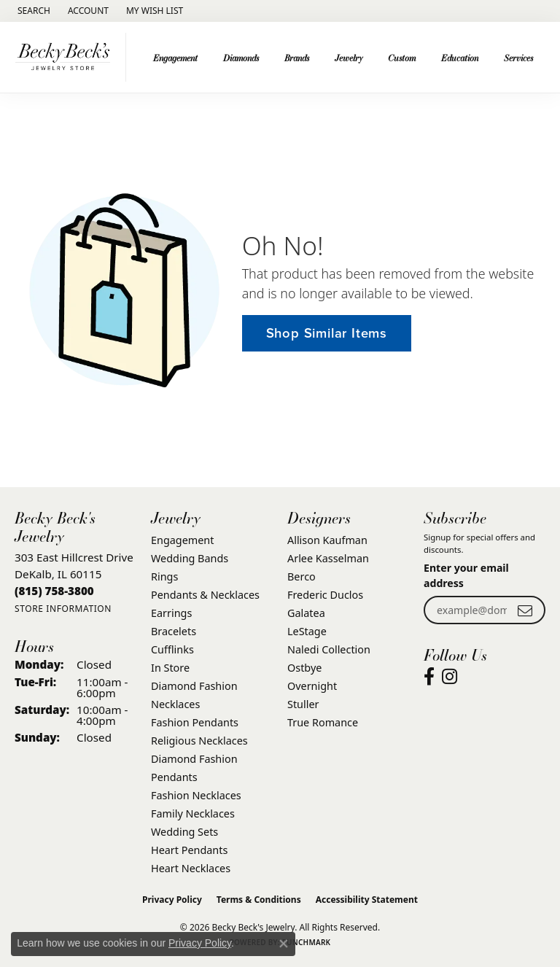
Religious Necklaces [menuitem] (199, 741)
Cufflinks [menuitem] (172, 649)
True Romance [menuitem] (323, 722)
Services (518, 58)
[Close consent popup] (284, 944)
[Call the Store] (54, 591)
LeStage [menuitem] (307, 631)
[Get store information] (63, 609)
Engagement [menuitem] (182, 540)
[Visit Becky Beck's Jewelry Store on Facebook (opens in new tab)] (429, 677)
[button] (32, 11)
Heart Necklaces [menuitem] (191, 868)
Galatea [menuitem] (306, 613)
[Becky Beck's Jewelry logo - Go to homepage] (67, 57)
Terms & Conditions (259, 900)
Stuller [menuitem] (303, 704)
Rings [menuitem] (164, 576)
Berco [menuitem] (302, 576)
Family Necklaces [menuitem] (193, 813)
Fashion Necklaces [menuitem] (196, 795)
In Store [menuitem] (170, 668)
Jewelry (349, 58)
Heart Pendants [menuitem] (189, 850)
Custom (402, 58)
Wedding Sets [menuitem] (184, 832)
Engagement (175, 58)
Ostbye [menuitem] (304, 668)
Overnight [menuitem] (312, 686)
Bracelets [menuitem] (174, 631)
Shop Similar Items (327, 333)
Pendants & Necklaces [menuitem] (205, 595)
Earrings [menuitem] (171, 613)
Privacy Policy (172, 900)
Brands (297, 58)
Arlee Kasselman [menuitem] (328, 558)
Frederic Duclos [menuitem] (325, 595)
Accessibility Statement (367, 900)
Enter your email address (466, 575)
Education (460, 58)
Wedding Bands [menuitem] (190, 558)
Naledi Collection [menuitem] (329, 649)
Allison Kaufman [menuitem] (327, 540)
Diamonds (241, 58)
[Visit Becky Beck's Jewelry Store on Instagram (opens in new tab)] (450, 677)
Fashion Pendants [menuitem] (195, 722)
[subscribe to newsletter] (525, 610)
